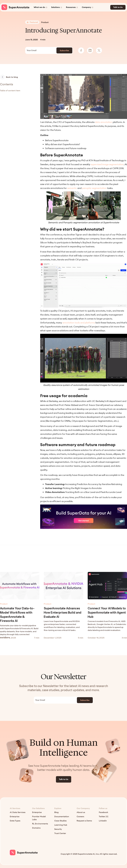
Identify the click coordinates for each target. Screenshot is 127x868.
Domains (36, 828)
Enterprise (15, 817)
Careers (80, 817)
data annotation (104, 122)
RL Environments (40, 824)
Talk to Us (118, 7)
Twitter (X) (104, 817)
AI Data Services (18, 812)
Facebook (103, 812)
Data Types (15, 821)
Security (58, 829)
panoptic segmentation (94, 188)
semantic (72, 188)
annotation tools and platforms (79, 323)
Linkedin (103, 821)
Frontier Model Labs (39, 818)
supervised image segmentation (107, 164)
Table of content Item (10, 90)
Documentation (62, 817)
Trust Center (60, 833)
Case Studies (60, 821)
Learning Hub (61, 825)
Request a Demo (84, 821)
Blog (56, 812)
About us (81, 812)
